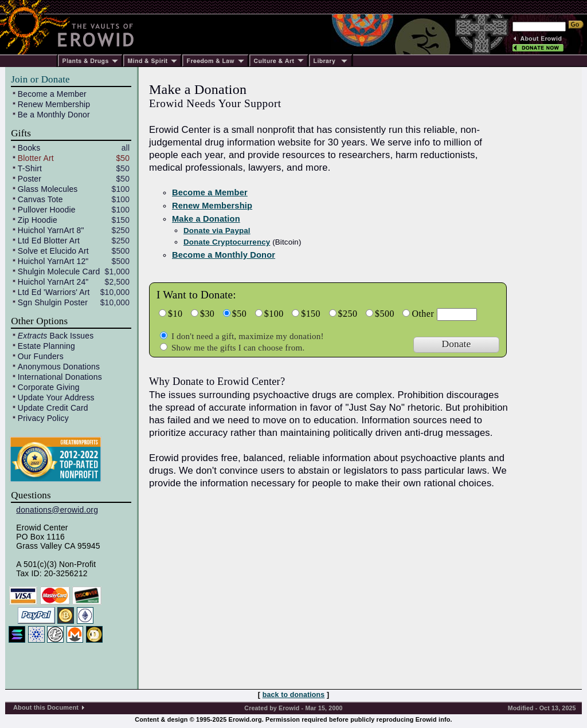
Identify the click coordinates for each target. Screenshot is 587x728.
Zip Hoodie (38, 220)
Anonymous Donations (59, 367)
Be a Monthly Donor (54, 115)
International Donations (60, 377)
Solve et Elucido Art (53, 251)
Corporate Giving (49, 387)
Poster (30, 179)
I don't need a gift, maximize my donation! (246, 336)
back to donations (294, 695)
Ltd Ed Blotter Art (49, 241)
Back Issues (56, 336)
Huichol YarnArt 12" (53, 261)
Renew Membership (54, 104)
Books (29, 148)
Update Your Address (56, 398)
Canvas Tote (40, 199)
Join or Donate (40, 79)
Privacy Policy (43, 418)
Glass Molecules (48, 189)
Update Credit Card (53, 408)
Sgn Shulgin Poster (53, 302)
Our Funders (41, 356)
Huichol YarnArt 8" (51, 230)
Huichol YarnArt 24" (53, 282)
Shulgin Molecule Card (59, 271)
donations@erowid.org (57, 510)
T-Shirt (30, 168)
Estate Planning (46, 346)
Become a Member (52, 94)
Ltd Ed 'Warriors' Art (54, 292)
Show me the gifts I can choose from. (237, 347)
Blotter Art (36, 158)
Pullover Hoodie (47, 210)
